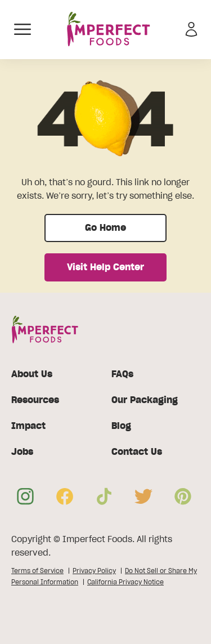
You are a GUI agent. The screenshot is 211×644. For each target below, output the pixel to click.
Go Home (105, 228)
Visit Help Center (105, 267)
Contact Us (137, 452)
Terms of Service (37, 571)
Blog (121, 426)
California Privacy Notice (125, 582)
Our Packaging (145, 400)
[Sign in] (191, 29)
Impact (28, 426)
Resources (35, 400)
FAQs (122, 374)
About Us (32, 374)
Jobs (22, 452)
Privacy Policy (94, 571)
